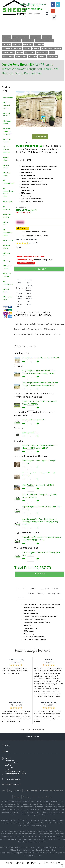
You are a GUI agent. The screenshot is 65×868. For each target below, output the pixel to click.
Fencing (7, 261)
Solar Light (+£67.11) (30, 433)
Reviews (56, 589)
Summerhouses (9, 182)
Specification (44, 589)
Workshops (8, 98)
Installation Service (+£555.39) (34, 420)
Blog (10, 791)
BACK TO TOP (32, 736)
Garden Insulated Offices (7, 106)
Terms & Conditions (31, 791)
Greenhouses (8, 283)
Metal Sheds (6, 159)
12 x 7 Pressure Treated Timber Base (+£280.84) (41, 358)
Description (32, 589)
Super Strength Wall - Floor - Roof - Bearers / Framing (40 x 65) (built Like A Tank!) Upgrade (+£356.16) (41, 522)
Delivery (31, 593)
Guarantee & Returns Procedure (52, 791)
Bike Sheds (8, 240)
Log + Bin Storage (7, 275)
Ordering (26, 797)
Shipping (17, 797)
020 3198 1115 (34, 9)
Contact (49, 797)
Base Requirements (55, 593)
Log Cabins (8, 202)
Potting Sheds (7, 174)
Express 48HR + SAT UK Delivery (7, 131)
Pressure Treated (7, 141)
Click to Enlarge (40, 137)
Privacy (41, 797)
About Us (18, 791)
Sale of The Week (7, 115)
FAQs (34, 797)
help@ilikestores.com (13, 784)
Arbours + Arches (8, 267)
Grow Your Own (8, 298)
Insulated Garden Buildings (7, 150)
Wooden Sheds (7, 122)
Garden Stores (7, 247)
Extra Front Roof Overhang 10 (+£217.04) (38, 485)
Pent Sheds (6, 223)
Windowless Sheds (8, 233)
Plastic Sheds (6, 167)
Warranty (41, 593)
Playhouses (7, 208)
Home (4, 791)
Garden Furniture (7, 254)
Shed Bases (6, 291)
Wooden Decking (7, 216)
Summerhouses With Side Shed (9, 193)
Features (21, 589)
